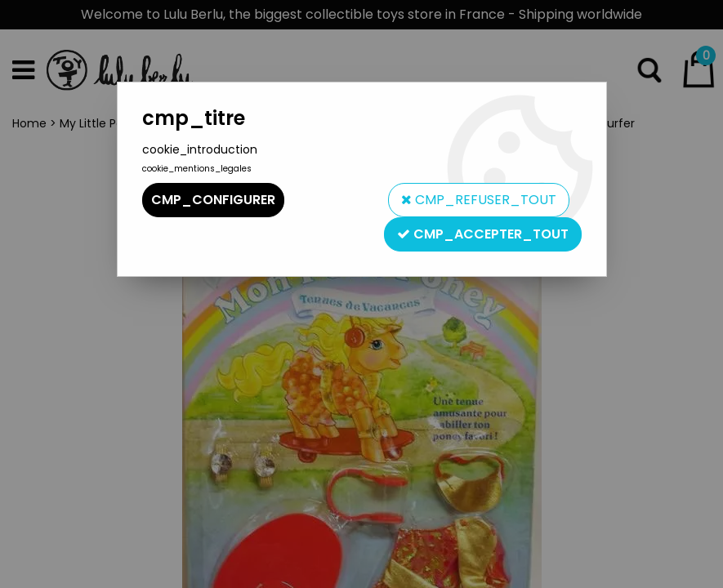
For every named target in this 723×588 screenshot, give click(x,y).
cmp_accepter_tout (483, 234)
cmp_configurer (213, 200)
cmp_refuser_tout (479, 200)
